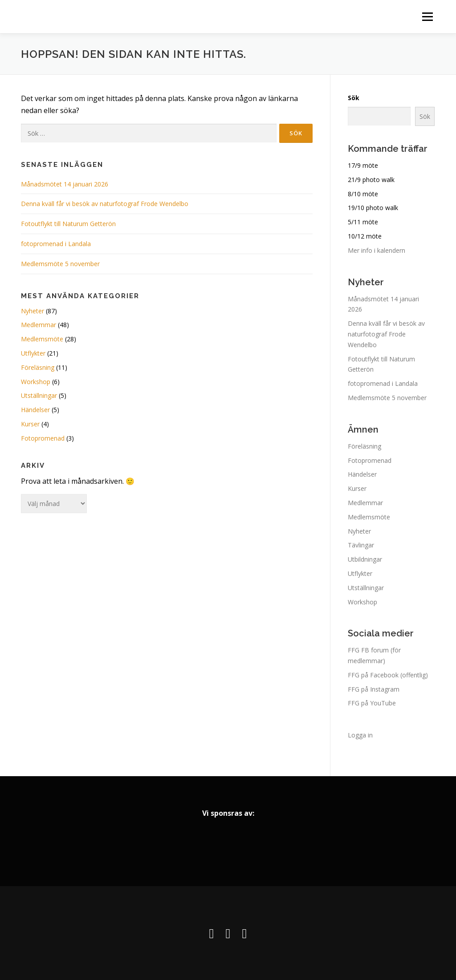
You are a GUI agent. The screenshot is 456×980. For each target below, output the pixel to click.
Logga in (360, 735)
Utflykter (33, 353)
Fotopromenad (43, 438)
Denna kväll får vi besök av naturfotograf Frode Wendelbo (105, 204)
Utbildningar (365, 559)
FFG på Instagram (374, 689)
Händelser (35, 410)
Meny (427, 17)
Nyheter (33, 311)
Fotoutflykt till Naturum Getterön (68, 224)
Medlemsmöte (42, 339)
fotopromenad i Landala (56, 244)
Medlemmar (39, 325)
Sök (354, 98)
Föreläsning (38, 367)
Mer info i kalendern (377, 250)
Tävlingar (361, 545)
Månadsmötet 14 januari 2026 (65, 184)
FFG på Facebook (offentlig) (388, 675)
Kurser (30, 424)
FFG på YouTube (372, 703)
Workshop (36, 382)
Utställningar (39, 395)
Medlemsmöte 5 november (61, 264)
